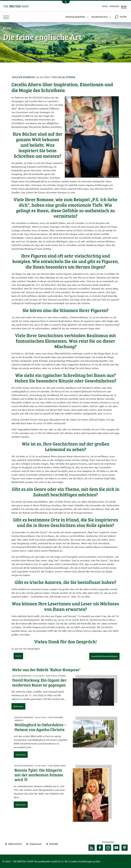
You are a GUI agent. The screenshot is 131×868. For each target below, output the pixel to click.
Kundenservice (102, 17)
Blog (124, 6)
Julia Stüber (66, 77)
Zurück (18, 656)
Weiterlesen (18, 706)
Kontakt (54, 844)
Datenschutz (15, 844)
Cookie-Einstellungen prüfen (85, 861)
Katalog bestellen (78, 17)
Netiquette (108, 842)
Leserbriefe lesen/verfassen (104, 656)
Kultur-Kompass (24, 77)
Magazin (114, 6)
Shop (105, 6)
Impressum (36, 844)
